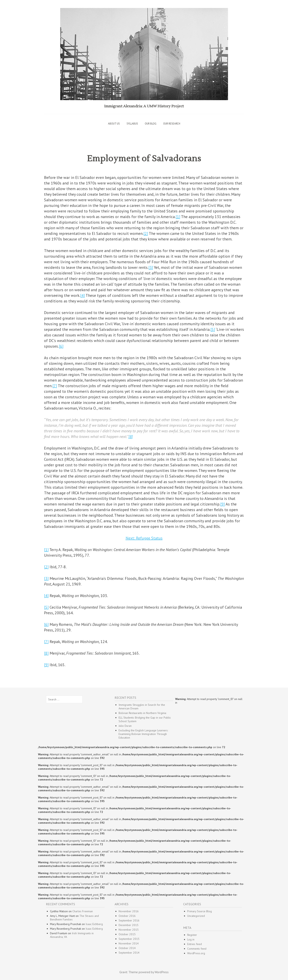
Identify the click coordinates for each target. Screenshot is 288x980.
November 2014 (129, 943)
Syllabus (132, 124)
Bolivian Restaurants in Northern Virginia (142, 713)
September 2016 (129, 920)
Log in (191, 939)
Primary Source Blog (199, 911)
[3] (151, 267)
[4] (82, 295)
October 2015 (127, 934)
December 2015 (128, 925)
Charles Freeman (83, 911)
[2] (146, 233)
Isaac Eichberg (94, 924)
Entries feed (194, 944)
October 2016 (127, 916)
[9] (222, 504)
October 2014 (127, 948)
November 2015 (129, 930)
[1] (178, 217)
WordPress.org (196, 953)
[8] (131, 437)
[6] (61, 346)
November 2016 (129, 911)
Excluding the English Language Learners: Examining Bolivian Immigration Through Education (143, 734)
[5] (213, 329)
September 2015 (129, 939)
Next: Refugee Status (144, 538)
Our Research (172, 124)
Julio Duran (125, 726)
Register (192, 935)
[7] (55, 386)
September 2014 (129, 953)
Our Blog (151, 124)
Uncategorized (196, 916)
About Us (114, 124)
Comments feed (197, 949)
